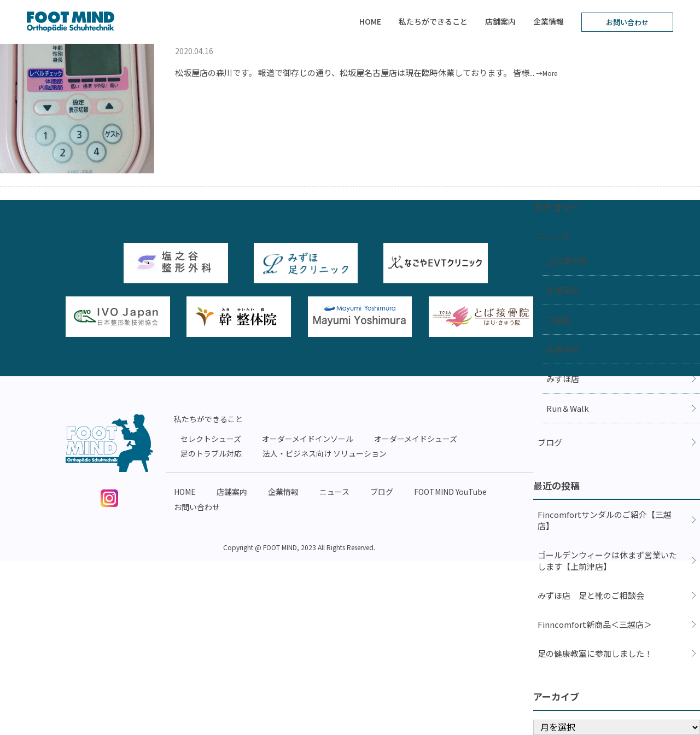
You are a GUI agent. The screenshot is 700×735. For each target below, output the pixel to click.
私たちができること (433, 21)
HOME (370, 21)
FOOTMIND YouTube (450, 492)
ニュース (554, 236)
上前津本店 (567, 261)
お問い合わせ (627, 22)
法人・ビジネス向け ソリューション (325, 453)
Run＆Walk (568, 408)
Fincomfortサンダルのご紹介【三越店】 (605, 520)
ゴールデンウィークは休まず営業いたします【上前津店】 (607, 561)
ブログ (550, 442)
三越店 (559, 320)
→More (547, 73)
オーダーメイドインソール (308, 439)
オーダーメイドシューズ (416, 439)
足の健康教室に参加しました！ (595, 653)
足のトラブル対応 (211, 453)
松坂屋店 (563, 290)
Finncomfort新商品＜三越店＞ (595, 624)
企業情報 (549, 21)
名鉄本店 (563, 349)
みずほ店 (563, 379)
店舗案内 (500, 21)
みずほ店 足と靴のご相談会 (591, 595)
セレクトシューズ (211, 439)
